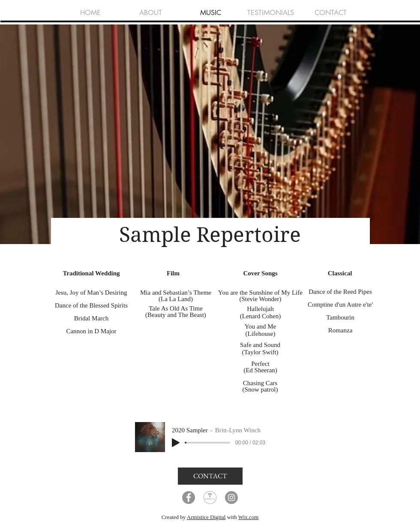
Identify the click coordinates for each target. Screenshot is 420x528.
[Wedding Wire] (210, 498)
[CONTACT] (210, 476)
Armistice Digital (206, 517)
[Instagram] (231, 498)
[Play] (176, 443)
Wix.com (249, 517)
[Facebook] (189, 498)
